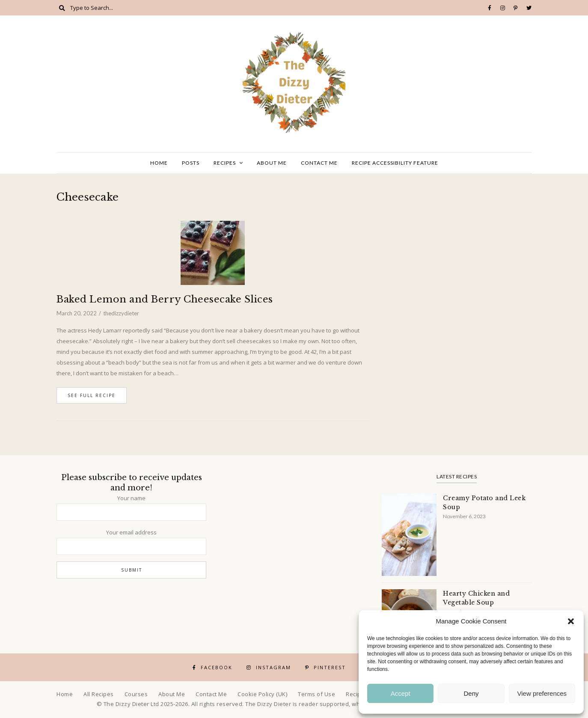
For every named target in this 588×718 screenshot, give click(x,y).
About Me (272, 163)
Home (159, 163)
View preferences (542, 693)
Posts (191, 163)
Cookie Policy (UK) (262, 694)
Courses (136, 694)
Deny (471, 693)
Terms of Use (316, 694)
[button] (571, 621)
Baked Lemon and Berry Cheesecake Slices (165, 299)
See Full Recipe (92, 395)
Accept (401, 693)
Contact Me (319, 163)
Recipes (225, 163)
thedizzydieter (121, 313)
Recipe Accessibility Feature (395, 163)
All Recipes (99, 694)
